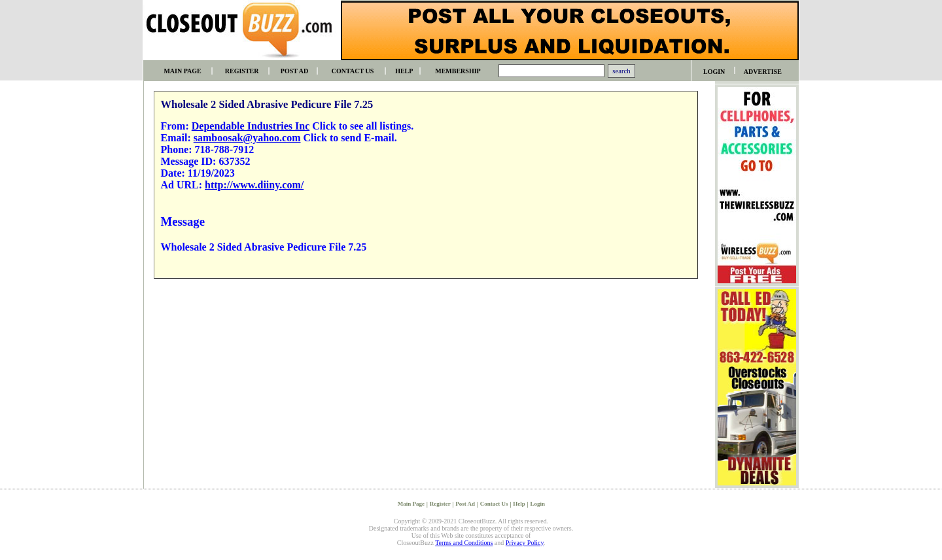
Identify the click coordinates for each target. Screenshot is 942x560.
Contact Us (494, 504)
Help (519, 504)
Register (440, 504)
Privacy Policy (525, 543)
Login (537, 504)
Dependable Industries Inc (251, 126)
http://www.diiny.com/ (254, 185)
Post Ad (465, 504)
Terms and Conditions (464, 543)
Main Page (411, 504)
